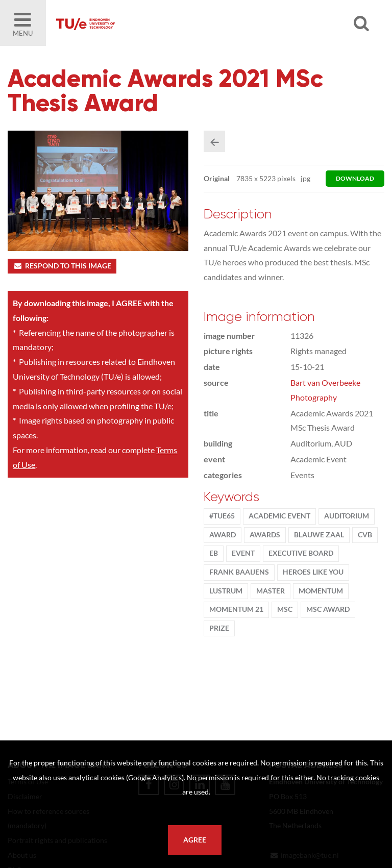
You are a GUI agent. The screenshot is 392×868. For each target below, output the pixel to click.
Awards (265, 535)
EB (214, 553)
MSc (285, 609)
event (243, 553)
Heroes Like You (313, 572)
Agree (195, 840)
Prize (219, 628)
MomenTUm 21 (236, 609)
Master (271, 591)
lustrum (226, 591)
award (223, 535)
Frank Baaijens (239, 572)
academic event (279, 516)
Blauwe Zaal (319, 535)
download (355, 178)
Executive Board (301, 553)
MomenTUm (321, 591)
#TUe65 (222, 516)
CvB (365, 535)
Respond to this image (62, 266)
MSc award (328, 609)
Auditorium (347, 516)
